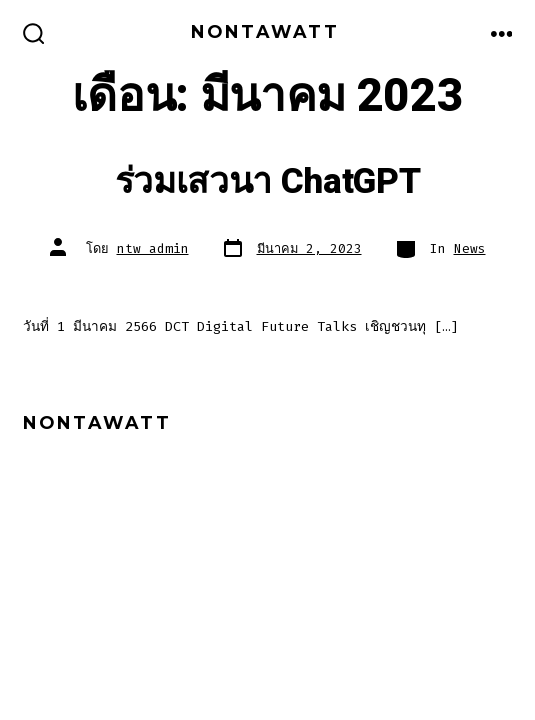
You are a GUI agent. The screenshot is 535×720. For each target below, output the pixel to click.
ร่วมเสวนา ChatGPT (268, 182)
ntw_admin (153, 248)
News (470, 248)
